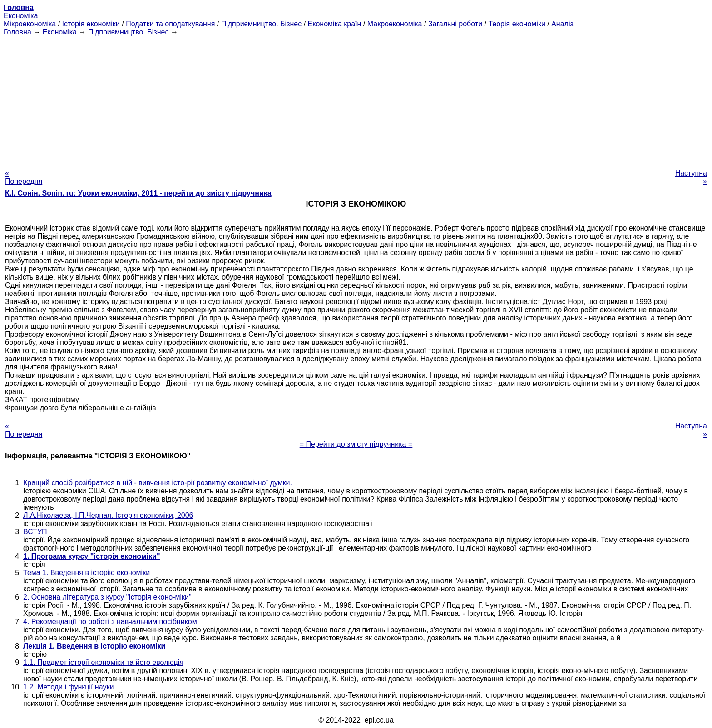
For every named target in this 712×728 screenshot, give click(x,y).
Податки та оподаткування (170, 24)
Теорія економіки (517, 24)
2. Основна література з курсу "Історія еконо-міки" (107, 597)
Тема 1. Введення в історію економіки (87, 573)
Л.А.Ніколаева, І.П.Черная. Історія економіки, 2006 (108, 515)
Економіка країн (335, 24)
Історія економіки (91, 24)
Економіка (21, 16)
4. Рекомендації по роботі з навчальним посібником (110, 622)
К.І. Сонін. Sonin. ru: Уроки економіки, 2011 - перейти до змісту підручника (138, 193)
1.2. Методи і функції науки (68, 687)
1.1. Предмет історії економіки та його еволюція (103, 662)
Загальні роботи (455, 24)
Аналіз (562, 24)
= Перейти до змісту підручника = (356, 444)
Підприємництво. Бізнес (262, 24)
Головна (17, 32)
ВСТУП (35, 532)
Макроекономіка (395, 24)
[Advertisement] (356, 100)
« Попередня (24, 177)
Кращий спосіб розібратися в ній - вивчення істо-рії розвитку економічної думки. (158, 483)
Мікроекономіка (30, 24)
